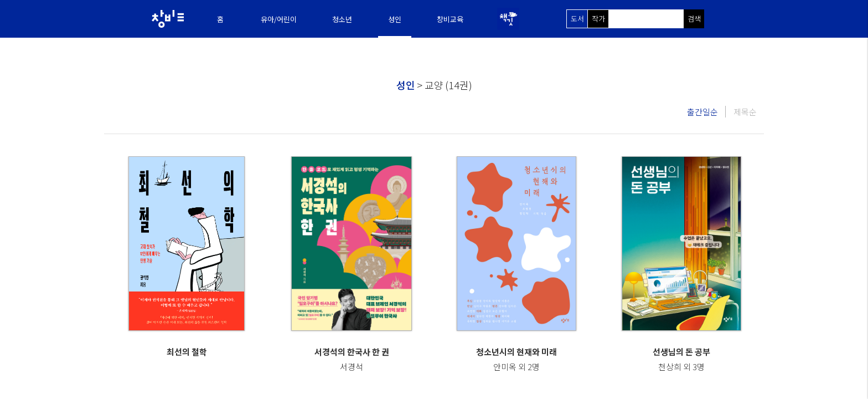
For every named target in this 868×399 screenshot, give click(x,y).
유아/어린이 (279, 19)
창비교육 (450, 19)
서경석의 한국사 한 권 (352, 352)
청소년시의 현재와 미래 (516, 352)
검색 (694, 19)
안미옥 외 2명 (516, 367)
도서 (577, 19)
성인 (395, 19)
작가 (598, 19)
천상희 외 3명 (681, 367)
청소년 (342, 19)
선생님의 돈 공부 (681, 352)
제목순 (745, 112)
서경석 (352, 367)
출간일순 (702, 112)
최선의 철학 (187, 352)
